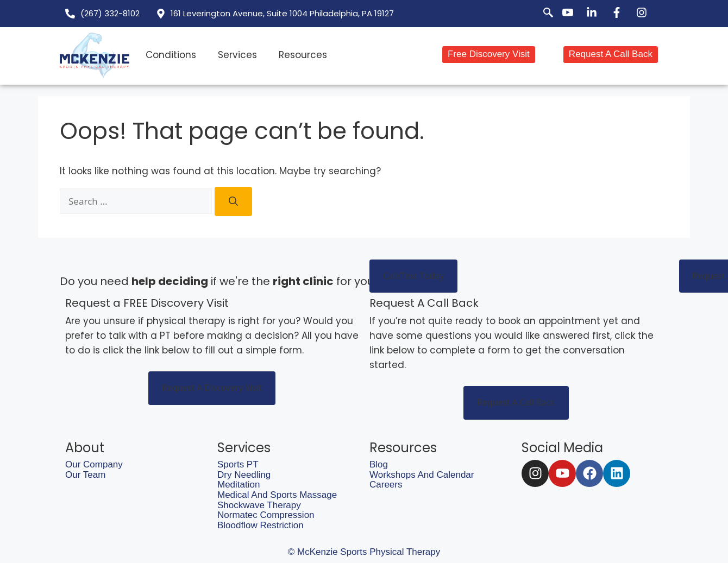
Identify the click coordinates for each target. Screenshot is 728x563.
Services (237, 55)
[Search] (233, 201)
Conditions (171, 55)
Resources (303, 55)
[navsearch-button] (542, 14)
